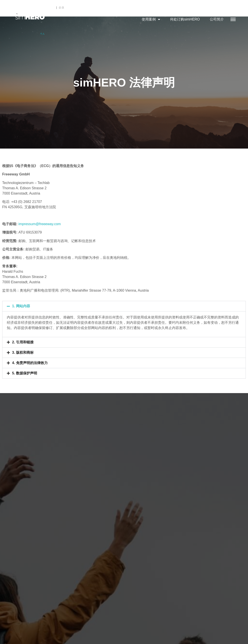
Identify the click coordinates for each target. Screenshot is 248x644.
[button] (124, 306)
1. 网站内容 (21, 306)
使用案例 (151, 19)
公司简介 (217, 19)
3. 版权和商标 (23, 352)
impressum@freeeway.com (40, 224)
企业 (61, 7)
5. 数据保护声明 (25, 373)
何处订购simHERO (185, 19)
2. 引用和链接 (23, 342)
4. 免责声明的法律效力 (30, 363)
